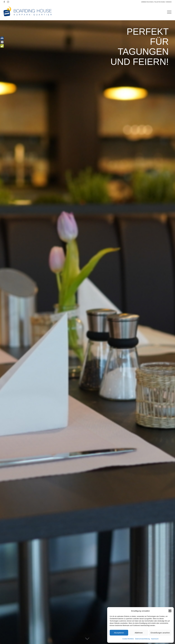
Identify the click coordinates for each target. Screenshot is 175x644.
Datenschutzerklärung (142, 639)
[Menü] (168, 12)
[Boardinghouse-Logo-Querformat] (29, 12)
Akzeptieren (119, 633)
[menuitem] (168, 12)
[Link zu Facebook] (4, 2)
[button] (170, 611)
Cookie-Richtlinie (128, 639)
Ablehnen (139, 633)
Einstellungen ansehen (160, 633)
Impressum (155, 639)
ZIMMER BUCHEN (147, 2)
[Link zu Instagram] (8, 2)
